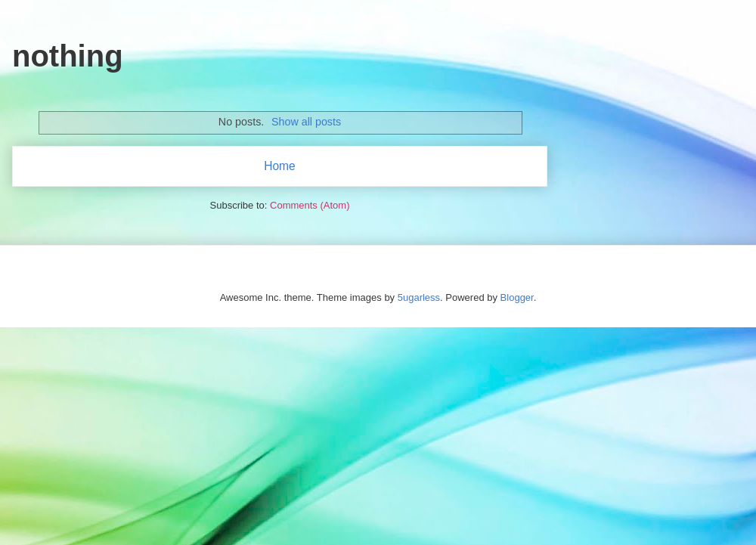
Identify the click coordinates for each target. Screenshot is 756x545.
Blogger (517, 297)
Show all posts (306, 122)
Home (280, 166)
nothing (68, 56)
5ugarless (419, 297)
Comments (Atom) (310, 205)
